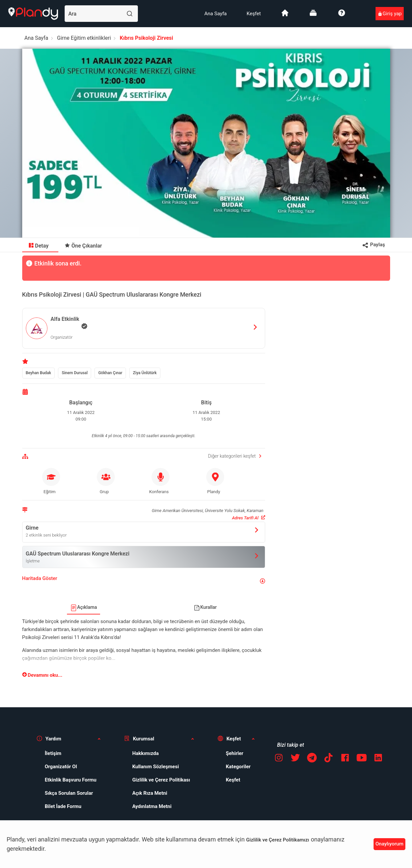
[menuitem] (216, 14)
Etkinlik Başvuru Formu (71, 780)
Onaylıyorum (389, 844)
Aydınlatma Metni (152, 806)
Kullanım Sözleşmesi (156, 767)
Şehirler (235, 753)
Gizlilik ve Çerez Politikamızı (278, 840)
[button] (144, 581)
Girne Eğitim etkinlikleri (84, 38)
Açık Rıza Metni (150, 793)
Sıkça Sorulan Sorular (69, 793)
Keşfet (254, 14)
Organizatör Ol (61, 767)
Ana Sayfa (216, 14)
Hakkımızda (146, 753)
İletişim (53, 753)
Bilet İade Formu (63, 806)
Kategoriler (238, 767)
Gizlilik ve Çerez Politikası (161, 780)
